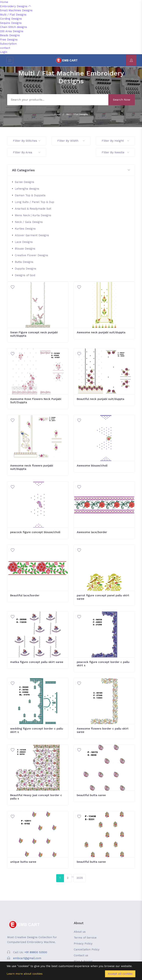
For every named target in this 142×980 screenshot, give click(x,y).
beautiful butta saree (91, 795)
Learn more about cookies (25, 974)
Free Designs (9, 40)
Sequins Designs (11, 23)
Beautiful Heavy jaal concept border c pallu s (36, 797)
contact (5, 48)
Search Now (122, 100)
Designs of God (25, 275)
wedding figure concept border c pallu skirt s (37, 730)
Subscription (8, 44)
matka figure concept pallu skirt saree (37, 662)
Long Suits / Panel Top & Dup (34, 202)
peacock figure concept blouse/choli (35, 532)
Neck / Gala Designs (29, 222)
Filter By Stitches (27, 141)
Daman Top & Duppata (30, 195)
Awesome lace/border (92, 532)
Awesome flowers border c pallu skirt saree (103, 730)
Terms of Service (85, 938)
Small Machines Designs (16, 10)
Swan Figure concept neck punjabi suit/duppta (34, 334)
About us (80, 932)
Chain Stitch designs (13, 27)
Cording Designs (11, 19)
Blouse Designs (25, 249)
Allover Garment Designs (32, 235)
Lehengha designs (27, 189)
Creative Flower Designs (31, 255)
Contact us (81, 955)
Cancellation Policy (87, 949)
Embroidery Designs (16, 6)
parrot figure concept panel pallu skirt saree (103, 597)
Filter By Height (115, 141)
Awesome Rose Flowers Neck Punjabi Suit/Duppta (36, 401)
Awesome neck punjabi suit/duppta (101, 332)
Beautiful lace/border (25, 595)
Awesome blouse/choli (92, 466)
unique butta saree (23, 862)
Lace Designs (24, 242)
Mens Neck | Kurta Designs (33, 215)
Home (4, 2)
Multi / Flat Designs (13, 15)
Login (4, 52)
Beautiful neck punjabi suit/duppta (100, 399)
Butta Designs (24, 262)
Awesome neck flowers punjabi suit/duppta (32, 467)
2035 (80, 878)
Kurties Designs (25, 229)
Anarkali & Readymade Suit (33, 209)
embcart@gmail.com (27, 958)
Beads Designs (10, 35)
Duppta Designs (26, 269)
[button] (71, 170)
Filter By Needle (115, 152)
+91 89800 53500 (36, 952)
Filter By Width (71, 141)
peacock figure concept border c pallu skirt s (103, 664)
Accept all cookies (120, 974)
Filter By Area (27, 152)
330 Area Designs (12, 31)
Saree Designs (24, 182)
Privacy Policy (83, 944)
